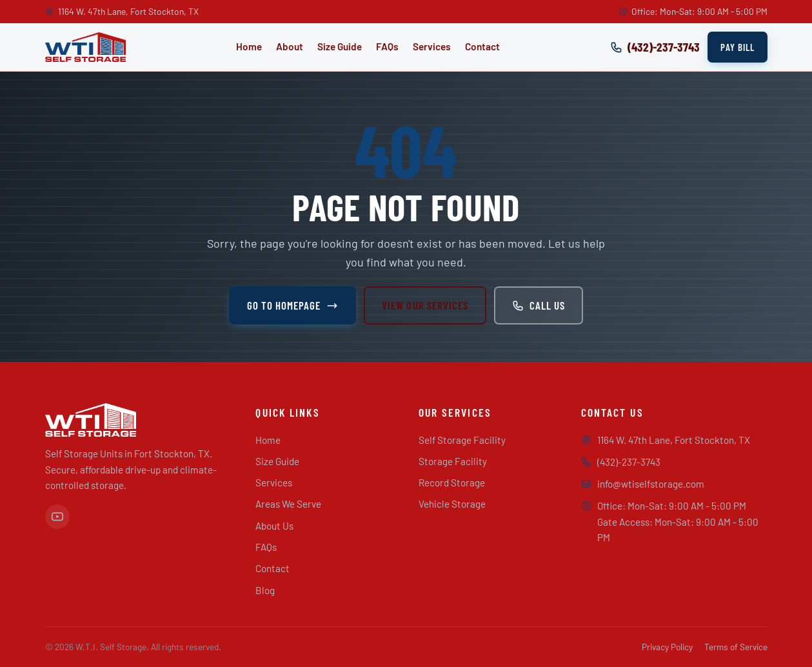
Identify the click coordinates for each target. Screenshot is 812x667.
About (290, 46)
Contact (482, 46)
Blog (265, 590)
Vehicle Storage (452, 504)
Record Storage (452, 483)
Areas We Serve (288, 504)
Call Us (539, 305)
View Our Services (425, 305)
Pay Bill (737, 47)
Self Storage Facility (462, 440)
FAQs (387, 46)
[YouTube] (57, 517)
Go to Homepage (292, 305)
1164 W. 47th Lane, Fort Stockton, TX (674, 440)
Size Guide (340, 46)
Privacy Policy (667, 647)
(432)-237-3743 (629, 462)
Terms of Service (736, 647)
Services (432, 46)
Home (249, 46)
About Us (274, 526)
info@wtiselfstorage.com (651, 484)
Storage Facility (453, 461)
